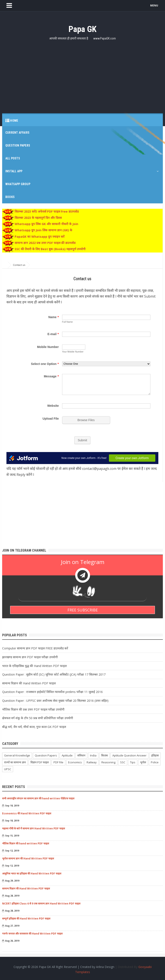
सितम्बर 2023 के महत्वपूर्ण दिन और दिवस (38, 218)
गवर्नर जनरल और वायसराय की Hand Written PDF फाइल (32, 934)
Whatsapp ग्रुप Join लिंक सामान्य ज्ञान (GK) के (43, 230)
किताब (104, 755)
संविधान (81, 755)
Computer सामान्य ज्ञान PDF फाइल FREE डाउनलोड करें (35, 648)
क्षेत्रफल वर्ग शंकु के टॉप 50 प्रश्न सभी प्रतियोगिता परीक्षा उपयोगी (38, 718)
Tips (133, 762)
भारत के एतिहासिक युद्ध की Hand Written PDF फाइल (34, 666)
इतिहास (155, 755)
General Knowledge (17, 755)
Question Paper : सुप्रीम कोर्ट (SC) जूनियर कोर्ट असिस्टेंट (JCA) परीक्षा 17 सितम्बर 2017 (54, 674)
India (93, 755)
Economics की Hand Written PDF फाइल (27, 813)
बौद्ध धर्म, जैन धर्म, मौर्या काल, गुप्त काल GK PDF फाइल (34, 727)
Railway (92, 762)
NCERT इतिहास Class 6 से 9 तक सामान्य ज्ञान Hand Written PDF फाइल (41, 904)
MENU (154, 5)
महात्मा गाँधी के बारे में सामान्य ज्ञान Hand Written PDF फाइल (34, 828)
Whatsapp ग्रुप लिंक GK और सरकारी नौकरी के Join (46, 224)
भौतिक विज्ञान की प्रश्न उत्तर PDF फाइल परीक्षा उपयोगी (33, 709)
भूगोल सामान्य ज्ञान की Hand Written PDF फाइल (28, 858)
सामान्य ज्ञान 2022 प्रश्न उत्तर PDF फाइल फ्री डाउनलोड (45, 243)
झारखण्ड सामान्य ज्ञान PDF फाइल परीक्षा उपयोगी (30, 657)
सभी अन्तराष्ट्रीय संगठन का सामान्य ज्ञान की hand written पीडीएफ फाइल (38, 798)
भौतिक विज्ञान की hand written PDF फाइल (26, 843)
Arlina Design (105, 967)
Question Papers (46, 755)
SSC (123, 762)
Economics (75, 762)
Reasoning (108, 762)
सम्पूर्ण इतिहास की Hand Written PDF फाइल (26, 919)
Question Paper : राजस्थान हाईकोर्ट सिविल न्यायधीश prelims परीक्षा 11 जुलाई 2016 (52, 692)
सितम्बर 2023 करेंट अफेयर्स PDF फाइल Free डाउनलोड (46, 211)
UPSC (8, 769)
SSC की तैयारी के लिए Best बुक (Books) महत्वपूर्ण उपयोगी (50, 249)
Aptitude (67, 755)
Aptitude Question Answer (129, 755)
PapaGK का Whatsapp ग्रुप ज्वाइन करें (39, 237)
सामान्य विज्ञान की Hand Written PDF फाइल (29, 683)
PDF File (58, 762)
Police (155, 762)
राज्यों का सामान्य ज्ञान (15, 762)
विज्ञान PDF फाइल (40, 762)
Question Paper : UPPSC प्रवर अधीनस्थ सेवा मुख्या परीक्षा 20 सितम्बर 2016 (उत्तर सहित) (55, 701)
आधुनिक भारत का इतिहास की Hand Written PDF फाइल (32, 873)
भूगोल (143, 762)
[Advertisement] (82, 75)
